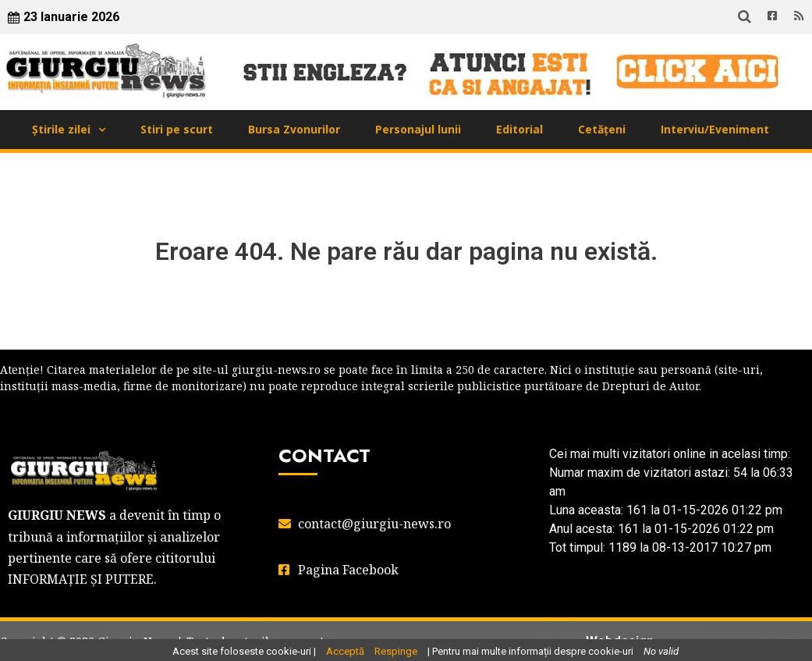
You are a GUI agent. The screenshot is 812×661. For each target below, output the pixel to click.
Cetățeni (602, 129)
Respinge (396, 651)
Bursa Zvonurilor (294, 129)
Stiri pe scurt (177, 129)
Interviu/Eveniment (715, 129)
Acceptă (345, 651)
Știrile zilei (61, 129)
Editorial (519, 129)
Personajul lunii (418, 129)
